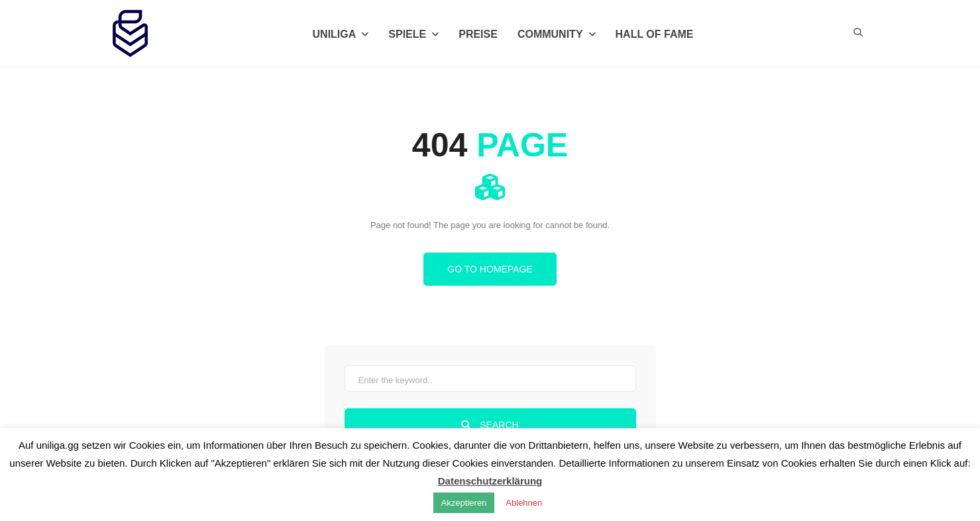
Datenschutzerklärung (490, 481)
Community (557, 34)
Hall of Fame (655, 34)
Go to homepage (490, 269)
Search (490, 425)
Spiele (413, 34)
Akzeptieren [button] (464, 503)
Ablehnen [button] (524, 503)
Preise (478, 34)
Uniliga (341, 34)
